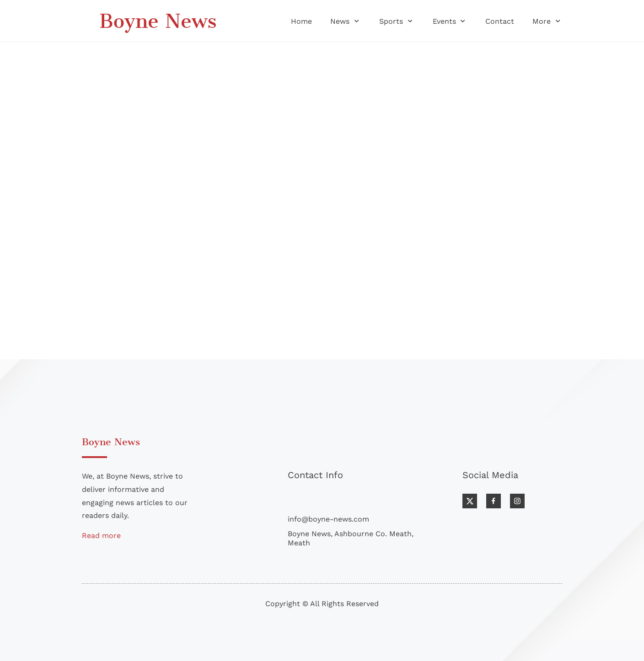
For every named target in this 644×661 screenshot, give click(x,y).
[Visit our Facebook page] (494, 501)
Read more (101, 536)
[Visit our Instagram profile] (517, 501)
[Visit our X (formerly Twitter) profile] (470, 501)
